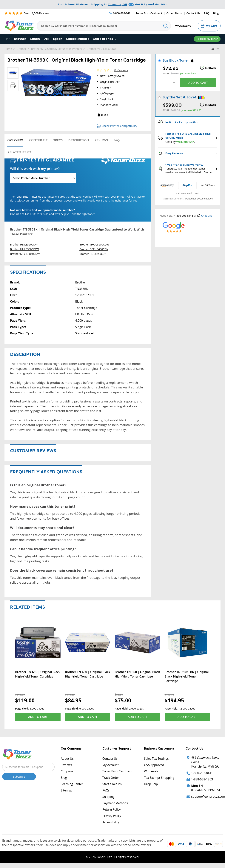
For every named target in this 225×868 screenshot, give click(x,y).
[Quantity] (170, 83)
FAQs (106, 790)
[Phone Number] (121, 13)
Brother (20, 39)
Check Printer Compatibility (117, 126)
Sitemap (66, 790)
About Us (67, 759)
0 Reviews (121, 70)
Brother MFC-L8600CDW (94, 244)
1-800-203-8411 (202, 773)
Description (79, 140)
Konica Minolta (78, 39)
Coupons (67, 771)
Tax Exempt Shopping (159, 778)
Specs (58, 140)
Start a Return (112, 784)
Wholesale (151, 771)
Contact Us (193, 13)
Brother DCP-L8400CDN (94, 249)
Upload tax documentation (199, 199)
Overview (15, 140)
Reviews (101, 140)
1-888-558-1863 (202, 779)
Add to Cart (38, 717)
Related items (19, 152)
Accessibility (111, 822)
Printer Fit (38, 140)
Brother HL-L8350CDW (24, 244)
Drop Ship (151, 784)
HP (8, 39)
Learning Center (72, 784)
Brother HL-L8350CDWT (25, 249)
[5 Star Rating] (27, 13)
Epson (58, 39)
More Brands (105, 39)
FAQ (207, 13)
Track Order (111, 778)
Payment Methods (115, 803)
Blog (216, 13)
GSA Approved (154, 765)
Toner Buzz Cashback (149, 13)
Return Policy (112, 809)
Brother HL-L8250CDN (93, 254)
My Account (184, 26)
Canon (35, 39)
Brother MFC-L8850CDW (102, 49)
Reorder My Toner (207, 39)
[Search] (104, 26)
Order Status (174, 13)
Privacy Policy (112, 816)
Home (8, 49)
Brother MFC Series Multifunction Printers (57, 49)
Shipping (108, 797)
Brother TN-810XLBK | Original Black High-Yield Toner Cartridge (187, 676)
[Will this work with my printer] (43, 178)
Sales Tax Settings (156, 759)
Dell (46, 39)
